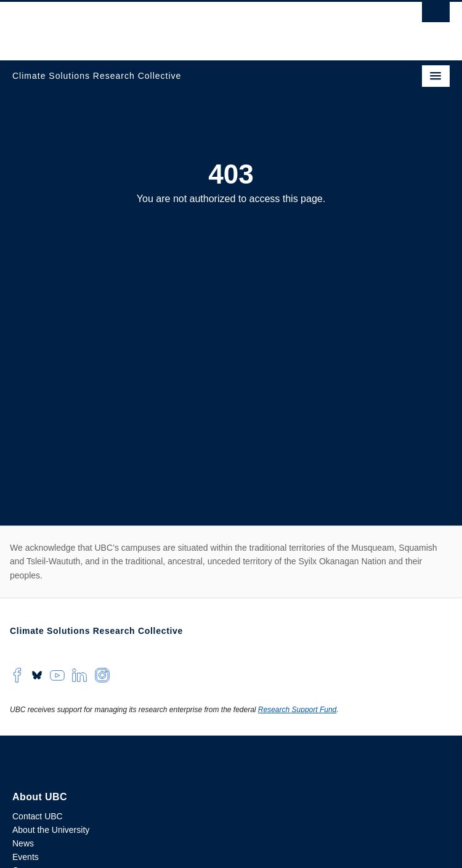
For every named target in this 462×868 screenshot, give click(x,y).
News (23, 843)
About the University (51, 830)
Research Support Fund (297, 710)
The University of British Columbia (165, 25)
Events (26, 857)
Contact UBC (38, 816)
